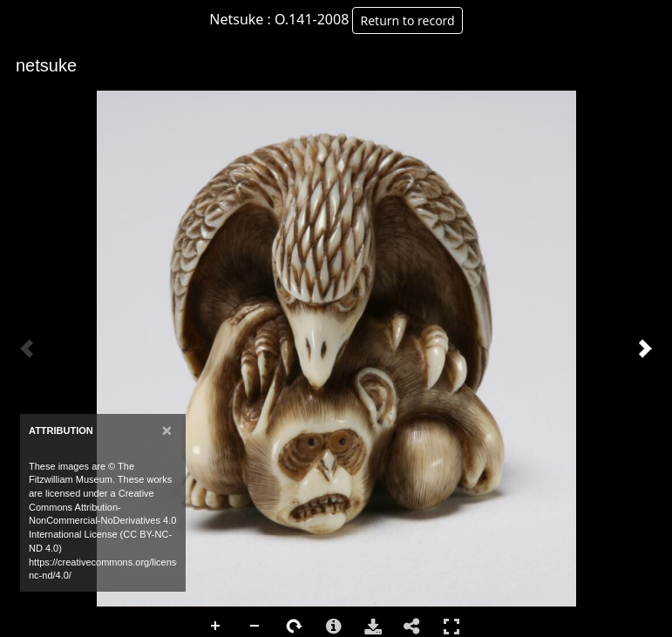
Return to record (407, 20)
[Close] (167, 430)
